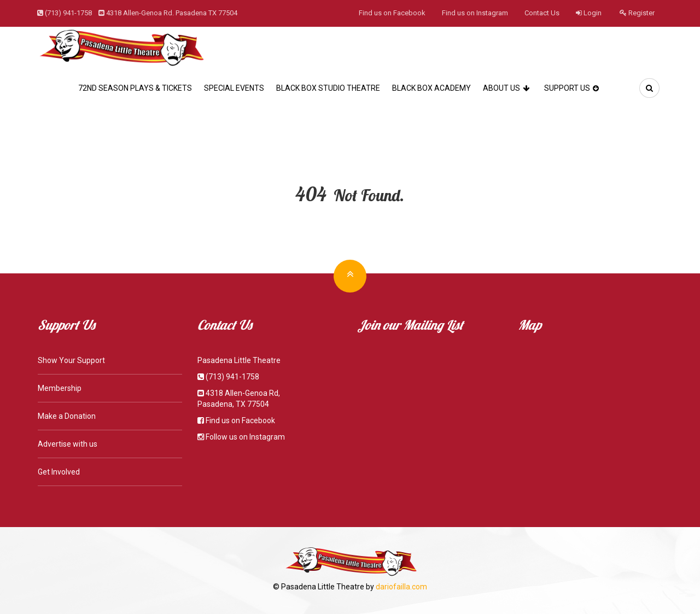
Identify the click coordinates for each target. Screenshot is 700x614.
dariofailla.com (401, 587)
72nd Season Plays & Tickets (135, 88)
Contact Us (542, 13)
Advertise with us (68, 444)
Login (589, 13)
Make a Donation (67, 416)
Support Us (573, 88)
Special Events (234, 88)
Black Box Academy (431, 88)
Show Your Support (71, 360)
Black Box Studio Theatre (328, 88)
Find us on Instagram (475, 13)
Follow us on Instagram (245, 437)
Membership (60, 388)
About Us (507, 88)
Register (637, 13)
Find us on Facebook (392, 13)
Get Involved (59, 472)
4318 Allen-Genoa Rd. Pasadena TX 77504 (172, 13)
